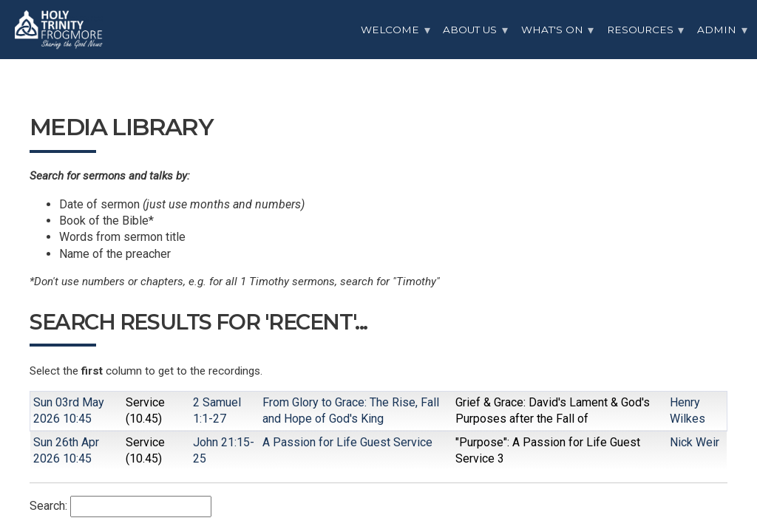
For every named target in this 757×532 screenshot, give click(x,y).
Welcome (390, 30)
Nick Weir (695, 442)
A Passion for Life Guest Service (347, 442)
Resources (640, 30)
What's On (552, 30)
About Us (470, 30)
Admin (717, 30)
